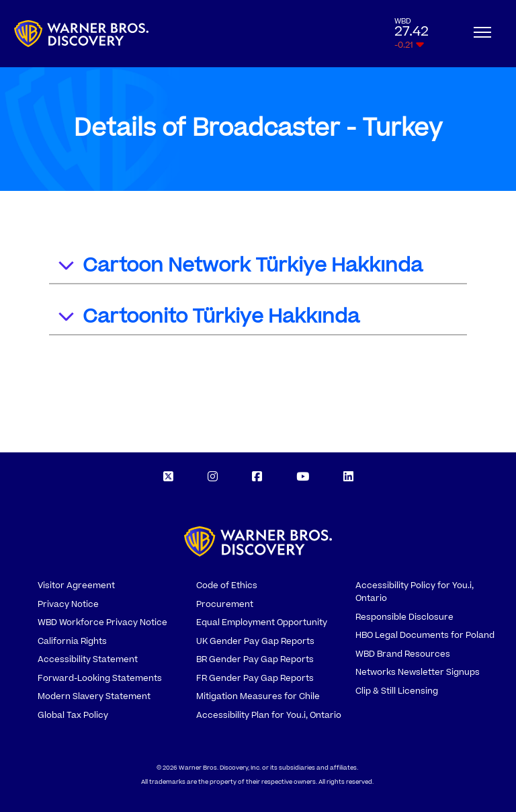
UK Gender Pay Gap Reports (255, 641)
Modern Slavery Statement (94, 696)
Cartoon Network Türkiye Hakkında (240, 267)
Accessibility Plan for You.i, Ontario (269, 715)
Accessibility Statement (88, 659)
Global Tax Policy (73, 715)
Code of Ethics (227, 585)
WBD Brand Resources (403, 654)
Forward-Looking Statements (100, 678)
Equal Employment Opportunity (262, 622)
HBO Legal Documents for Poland (425, 635)
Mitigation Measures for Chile (258, 696)
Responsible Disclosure (404, 617)
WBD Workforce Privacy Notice (102, 622)
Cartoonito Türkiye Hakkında (208, 318)
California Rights (72, 641)
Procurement (225, 604)
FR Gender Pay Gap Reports (255, 678)
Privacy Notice (68, 604)
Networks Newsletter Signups (418, 672)
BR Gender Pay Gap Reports (255, 659)
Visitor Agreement (76, 585)
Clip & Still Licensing (397, 691)
